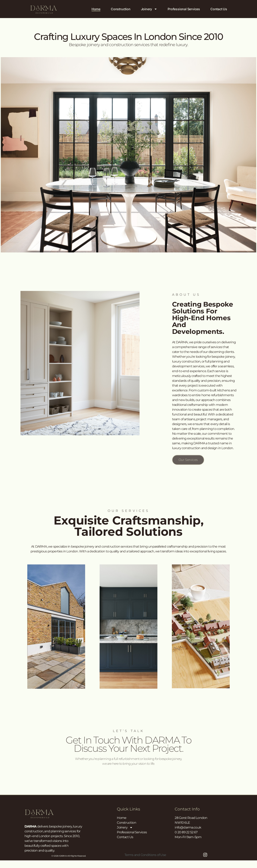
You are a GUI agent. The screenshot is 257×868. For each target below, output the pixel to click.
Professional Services (184, 9)
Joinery (149, 9)
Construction (121, 9)
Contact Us (219, 9)
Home (96, 9)
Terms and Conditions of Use (145, 855)
